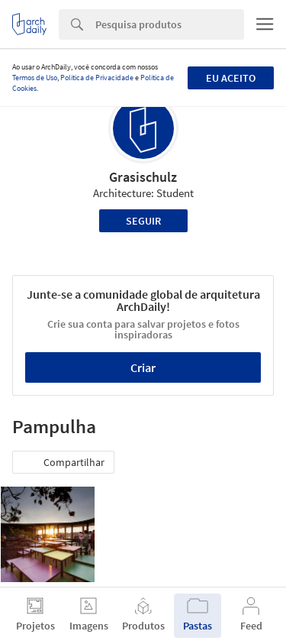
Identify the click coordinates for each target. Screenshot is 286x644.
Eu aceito (231, 78)
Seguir (143, 221)
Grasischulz (143, 177)
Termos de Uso (35, 78)
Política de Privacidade (97, 78)
